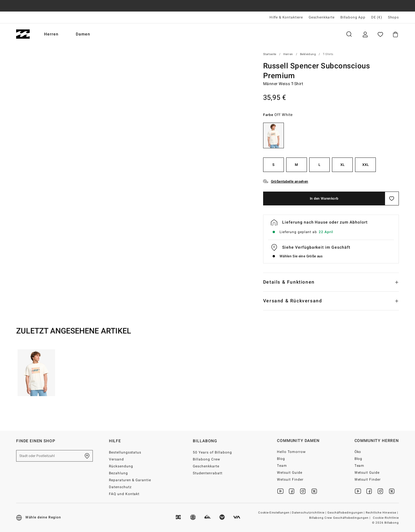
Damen (83, 34)
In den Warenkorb (324, 198)
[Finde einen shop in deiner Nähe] (87, 456)
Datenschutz (120, 487)
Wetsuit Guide (290, 473)
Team (282, 466)
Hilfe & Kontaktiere (286, 17)
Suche (349, 34)
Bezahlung (118, 473)
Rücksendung (121, 466)
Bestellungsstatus (125, 452)
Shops (393, 17)
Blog (281, 459)
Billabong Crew (206, 459)
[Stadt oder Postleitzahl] (54, 456)
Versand (116, 459)
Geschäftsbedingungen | (347, 513)
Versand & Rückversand (293, 301)
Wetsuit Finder (290, 479)
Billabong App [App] (353, 17)
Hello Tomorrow (291, 452)
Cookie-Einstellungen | (275, 513)
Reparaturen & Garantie (130, 480)
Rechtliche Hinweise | (382, 513)
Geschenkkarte (322, 17)
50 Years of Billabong (212, 452)
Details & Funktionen (289, 282)
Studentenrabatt (208, 473)
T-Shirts (328, 54)
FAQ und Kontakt (124, 494)
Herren (51, 34)
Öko (358, 452)
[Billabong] (23, 34)
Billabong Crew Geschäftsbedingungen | (340, 518)
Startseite (270, 54)
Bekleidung (308, 54)
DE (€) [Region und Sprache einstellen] (377, 17)
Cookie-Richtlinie (386, 518)
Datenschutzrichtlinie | (310, 513)
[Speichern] (392, 198)
